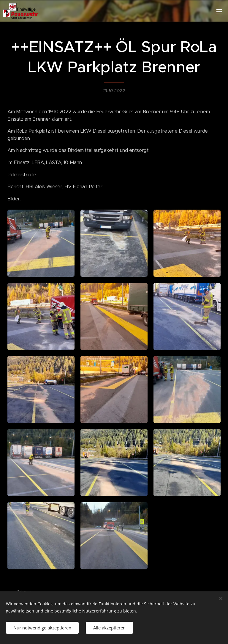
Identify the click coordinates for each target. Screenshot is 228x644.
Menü (219, 11)
